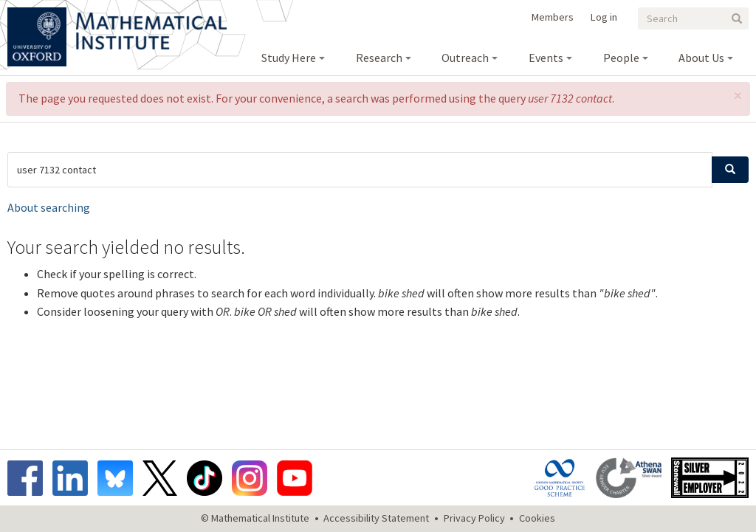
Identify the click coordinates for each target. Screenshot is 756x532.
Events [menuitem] (546, 58)
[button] (738, 96)
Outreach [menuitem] (465, 58)
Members (553, 17)
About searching (49, 207)
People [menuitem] (621, 58)
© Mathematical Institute (255, 518)
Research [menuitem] (379, 58)
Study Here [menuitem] (289, 58)
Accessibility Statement (376, 518)
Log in (604, 17)
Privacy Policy (474, 518)
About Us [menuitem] (701, 58)
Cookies (537, 518)
